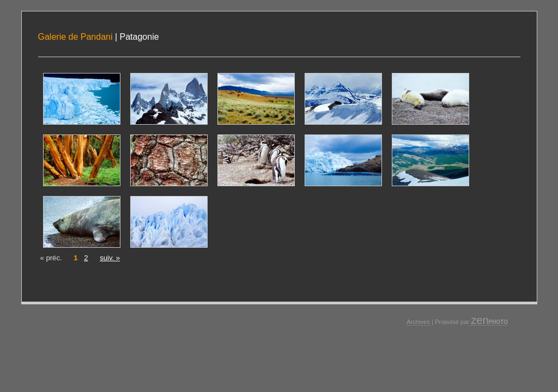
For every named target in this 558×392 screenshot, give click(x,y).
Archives (418, 322)
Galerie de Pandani (75, 37)
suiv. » (110, 258)
